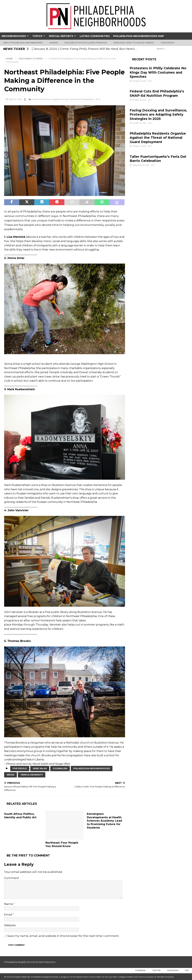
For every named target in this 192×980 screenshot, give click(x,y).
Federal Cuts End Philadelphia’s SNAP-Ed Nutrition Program (157, 93)
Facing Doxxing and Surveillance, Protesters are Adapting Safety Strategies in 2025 (158, 115)
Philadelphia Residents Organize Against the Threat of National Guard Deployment (158, 138)
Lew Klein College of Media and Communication (131, 977)
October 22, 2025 (139, 123)
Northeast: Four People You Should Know (62, 844)
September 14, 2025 (141, 165)
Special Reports (61, 36)
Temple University (32, 775)
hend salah (40, 768)
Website (10, 925)
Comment (12, 878)
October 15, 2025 (139, 146)
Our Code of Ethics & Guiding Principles (86, 43)
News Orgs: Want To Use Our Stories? (134, 43)
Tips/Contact (168, 43)
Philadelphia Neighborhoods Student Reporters (30, 962)
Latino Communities (95, 36)
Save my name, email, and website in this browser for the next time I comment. (63, 936)
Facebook (140, 970)
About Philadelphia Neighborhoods (23, 43)
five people (20, 768)
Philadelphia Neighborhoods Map (139, 36)
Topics (37, 36)
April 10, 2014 (15, 99)
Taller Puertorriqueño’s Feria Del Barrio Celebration (158, 159)
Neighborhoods (14, 36)
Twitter (156, 970)
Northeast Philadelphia (82, 99)
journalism (60, 768)
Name (9, 904)
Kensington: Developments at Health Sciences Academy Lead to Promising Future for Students (104, 821)
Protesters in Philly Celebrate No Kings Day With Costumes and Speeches (158, 72)
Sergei (11, 775)
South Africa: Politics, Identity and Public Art (20, 816)
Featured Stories (41, 99)
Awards (53, 43)
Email (9, 915)
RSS (187, 970)
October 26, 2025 (139, 81)
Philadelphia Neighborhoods (92, 768)
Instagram (173, 970)
